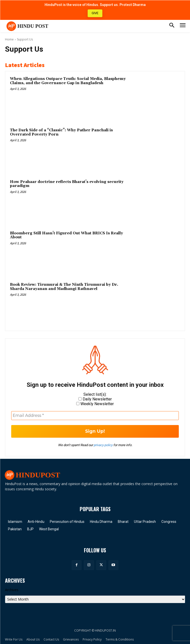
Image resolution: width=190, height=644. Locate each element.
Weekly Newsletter (95, 404)
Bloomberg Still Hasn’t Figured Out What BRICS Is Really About (66, 235)
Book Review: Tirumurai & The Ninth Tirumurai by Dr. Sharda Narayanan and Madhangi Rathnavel (64, 287)
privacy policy (103, 445)
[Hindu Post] (27, 26)
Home (9, 39)
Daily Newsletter (95, 399)
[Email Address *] (95, 416)
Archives (12, 590)
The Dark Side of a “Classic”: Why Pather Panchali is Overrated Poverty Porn (61, 132)
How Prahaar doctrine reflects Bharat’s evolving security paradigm (67, 184)
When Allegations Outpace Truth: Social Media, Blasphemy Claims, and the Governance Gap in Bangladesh (68, 81)
